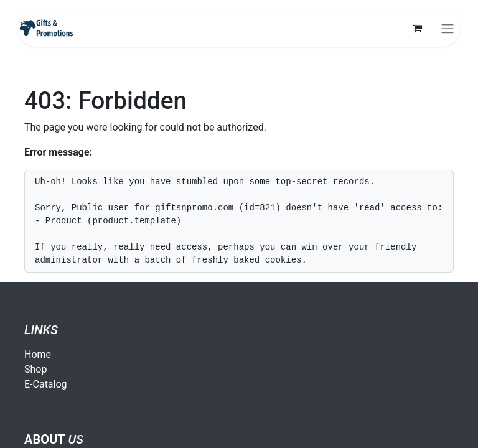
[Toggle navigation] (448, 28)
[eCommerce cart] (417, 28)
